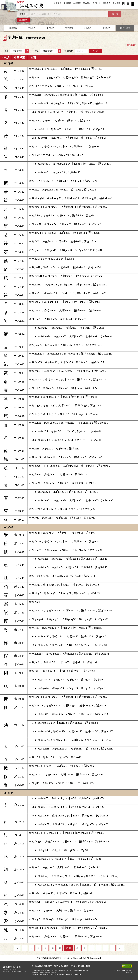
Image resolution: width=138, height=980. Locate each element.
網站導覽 (116, 3)
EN (133, 3)
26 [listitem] (60, 948)
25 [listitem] (53, 948)
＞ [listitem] (113, 948)
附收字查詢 (125, 28)
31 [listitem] (98, 948)
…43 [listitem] (121, 948)
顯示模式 (107, 3)
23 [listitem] (39, 948)
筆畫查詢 (32, 28)
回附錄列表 (132, 45)
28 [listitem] (77, 948)
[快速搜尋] (68, 14)
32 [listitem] (105, 948)
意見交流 (75, 966)
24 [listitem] (46, 948)
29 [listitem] (84, 948)
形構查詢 (50, 28)
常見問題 (67, 3)
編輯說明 (77, 3)
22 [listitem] (32, 948)
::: (51, 3)
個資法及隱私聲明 (44, 966)
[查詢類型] (22, 14)
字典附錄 (87, 3)
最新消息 (58, 3)
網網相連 (86, 966)
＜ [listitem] (24, 948)
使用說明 (97, 3)
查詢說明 (23, 20)
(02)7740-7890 (44, 974)
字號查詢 (88, 28)
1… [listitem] (17, 948)
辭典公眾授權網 (62, 966)
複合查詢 (106, 28)
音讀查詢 (69, 28)
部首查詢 (13, 28)
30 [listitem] (91, 948)
